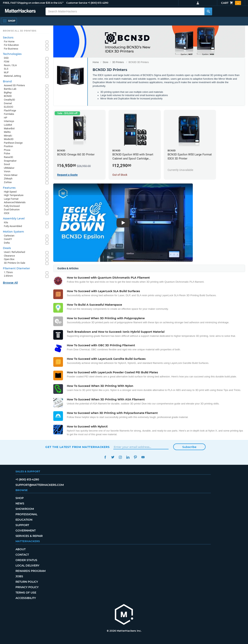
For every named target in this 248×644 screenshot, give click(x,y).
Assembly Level (14, 218)
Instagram (120, 457)
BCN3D (8, 96)
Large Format (11, 199)
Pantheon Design (13, 143)
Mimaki (8, 136)
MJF (6, 72)
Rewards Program (31, 571)
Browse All (10, 283)
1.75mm (8, 272)
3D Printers (118, 62)
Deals (7, 248)
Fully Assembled (13, 226)
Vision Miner (11, 175)
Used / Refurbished (14, 252)
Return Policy (27, 582)
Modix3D (9, 139)
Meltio (7, 132)
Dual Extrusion (12, 209)
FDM (6, 62)
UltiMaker (9, 168)
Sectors (8, 38)
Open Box (9, 259)
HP (6, 118)
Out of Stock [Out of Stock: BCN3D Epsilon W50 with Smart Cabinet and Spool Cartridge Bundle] (120, 175)
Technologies (12, 54)
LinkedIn (128, 457)
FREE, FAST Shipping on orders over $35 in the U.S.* (33, 3)
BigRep (8, 93)
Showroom (25, 509)
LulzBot (8, 125)
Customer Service (77, 3)
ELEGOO (9, 107)
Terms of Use (26, 593)
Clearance (9, 256)
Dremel (8, 103)
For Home (9, 41)
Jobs (19, 576)
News (20, 503)
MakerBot (9, 128)
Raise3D (9, 157)
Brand (7, 81)
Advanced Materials (15, 202)
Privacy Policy (27, 587)
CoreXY (8, 239)
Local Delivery (27, 566)
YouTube (143, 457)
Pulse (7, 153)
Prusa (7, 150)
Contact (22, 555)
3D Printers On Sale (15, 263)
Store (105, 62)
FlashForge (10, 110)
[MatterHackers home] (20, 11)
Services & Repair (29, 536)
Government (26, 531)
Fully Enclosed (12, 206)
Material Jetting (12, 76)
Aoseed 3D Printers (14, 85)
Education (24, 520)
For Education (11, 45)
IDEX (7, 213)
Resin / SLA (10, 65)
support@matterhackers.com (40, 485)
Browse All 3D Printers (20, 31)
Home (96, 62)
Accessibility (26, 598)
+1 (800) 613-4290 (98, 3)
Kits (6, 222)
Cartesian (9, 236)
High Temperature (14, 195)
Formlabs (9, 114)
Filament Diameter (16, 268)
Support (22, 525)
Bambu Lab (10, 89)
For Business (11, 49)
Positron (8, 146)
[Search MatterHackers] (208, 11)
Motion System (13, 232)
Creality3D (9, 100)
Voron (7, 171)
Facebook (105, 457)
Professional (26, 514)
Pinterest (135, 457)
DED (6, 58)
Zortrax (8, 182)
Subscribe (189, 447)
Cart (231, 3)
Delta (7, 243)
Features (9, 188)
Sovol (7, 164)
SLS (6, 69)
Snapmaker (10, 161)
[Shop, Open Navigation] (9, 21)
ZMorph (8, 179)
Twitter (113, 457)
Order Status (26, 560)
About (21, 549)
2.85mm (8, 276)
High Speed (10, 192)
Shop (20, 498)
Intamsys (9, 121)
